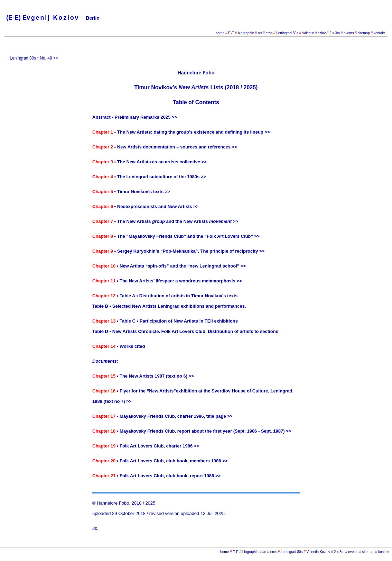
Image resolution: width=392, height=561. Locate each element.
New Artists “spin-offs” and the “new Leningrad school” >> (183, 266)
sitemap (364, 33)
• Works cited (131, 346)
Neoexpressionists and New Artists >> (158, 206)
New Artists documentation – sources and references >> (177, 147)
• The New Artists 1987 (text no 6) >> (155, 376)
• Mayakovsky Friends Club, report (153, 431)
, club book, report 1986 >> (192, 476)
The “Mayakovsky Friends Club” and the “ (162, 236)
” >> (255, 236)
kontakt (379, 33)
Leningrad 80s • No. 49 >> (33, 58)
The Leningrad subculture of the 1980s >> (162, 177)
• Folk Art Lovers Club (139, 446)
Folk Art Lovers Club (229, 236)
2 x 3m (334, 33)
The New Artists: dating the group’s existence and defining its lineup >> (194, 132)
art (260, 33)
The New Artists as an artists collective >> (162, 162)
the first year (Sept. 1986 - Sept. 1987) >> (247, 431)
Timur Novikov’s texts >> (144, 192)
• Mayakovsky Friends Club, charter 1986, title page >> (174, 416)
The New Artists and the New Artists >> (178, 221)
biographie (246, 33)
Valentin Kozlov (314, 33)
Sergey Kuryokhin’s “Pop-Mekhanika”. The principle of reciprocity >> (191, 251)
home (220, 33)
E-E (231, 33)
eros (269, 33)
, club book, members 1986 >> (195, 461)
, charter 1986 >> (181, 446)
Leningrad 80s (287, 33)
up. (95, 528)
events (349, 33)
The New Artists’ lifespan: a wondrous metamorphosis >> (181, 281)
